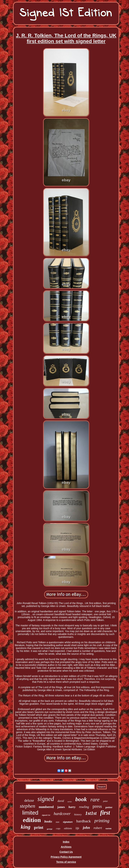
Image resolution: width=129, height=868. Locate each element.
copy (58, 828)
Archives (66, 847)
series (70, 802)
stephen (27, 806)
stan (57, 822)
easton (108, 828)
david (61, 801)
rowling (84, 807)
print (39, 827)
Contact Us (66, 852)
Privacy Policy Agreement (66, 857)
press (97, 806)
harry (72, 807)
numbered (46, 807)
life (77, 828)
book (81, 799)
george (50, 829)
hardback (84, 821)
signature (68, 822)
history (78, 814)
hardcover (62, 814)
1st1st (91, 813)
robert (98, 828)
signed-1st (46, 815)
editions (68, 828)
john (86, 828)
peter (106, 801)
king (26, 827)
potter (109, 807)
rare (95, 799)
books (48, 821)
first (105, 813)
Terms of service (66, 862)
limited (30, 813)
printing (102, 821)
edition (32, 820)
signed (46, 799)
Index (66, 842)
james (61, 807)
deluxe (29, 800)
